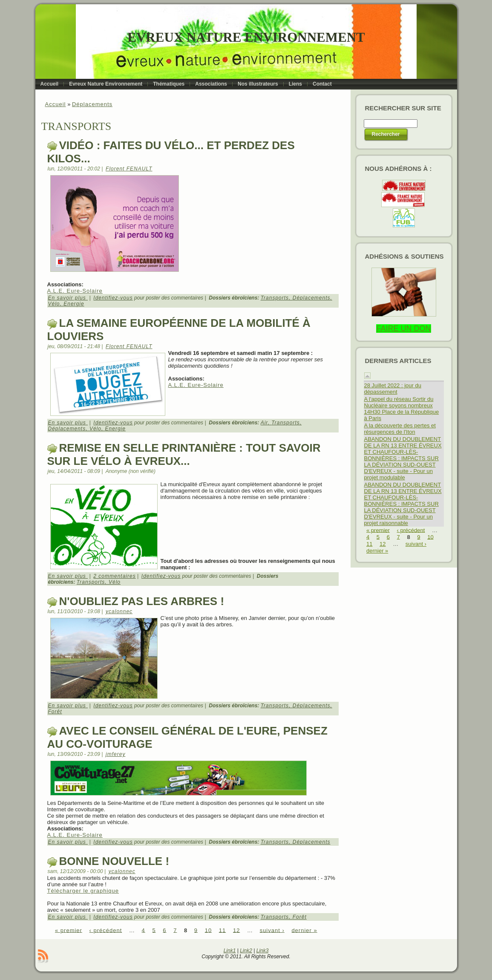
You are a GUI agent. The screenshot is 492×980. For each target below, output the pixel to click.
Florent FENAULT (129, 169)
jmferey (115, 754)
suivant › (272, 930)
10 (208, 930)
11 (222, 930)
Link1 (230, 951)
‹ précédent (106, 930)
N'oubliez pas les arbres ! (142, 601)
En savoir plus (68, 298)
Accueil (56, 104)
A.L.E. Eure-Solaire (75, 291)
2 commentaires (114, 576)
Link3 (263, 951)
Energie (74, 304)
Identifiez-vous (113, 298)
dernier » (304, 930)
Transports (275, 298)
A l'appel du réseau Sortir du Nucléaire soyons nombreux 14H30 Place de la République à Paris (402, 409)
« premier (69, 930)
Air (264, 423)
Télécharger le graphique (83, 891)
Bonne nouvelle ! (114, 861)
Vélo (54, 304)
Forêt (55, 712)
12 (236, 930)
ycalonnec (119, 611)
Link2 (246, 951)
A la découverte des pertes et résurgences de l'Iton (400, 429)
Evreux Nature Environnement (246, 37)
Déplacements (92, 104)
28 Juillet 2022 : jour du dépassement (393, 389)
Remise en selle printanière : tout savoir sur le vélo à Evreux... (184, 454)
